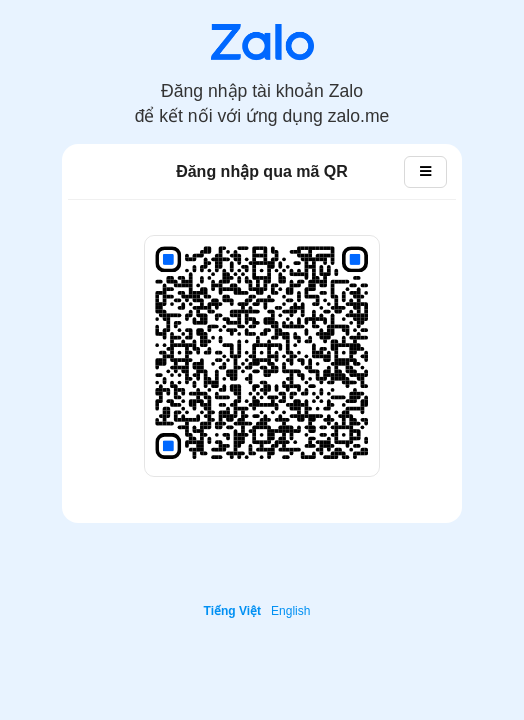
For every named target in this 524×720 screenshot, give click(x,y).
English (290, 611)
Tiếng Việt (233, 611)
